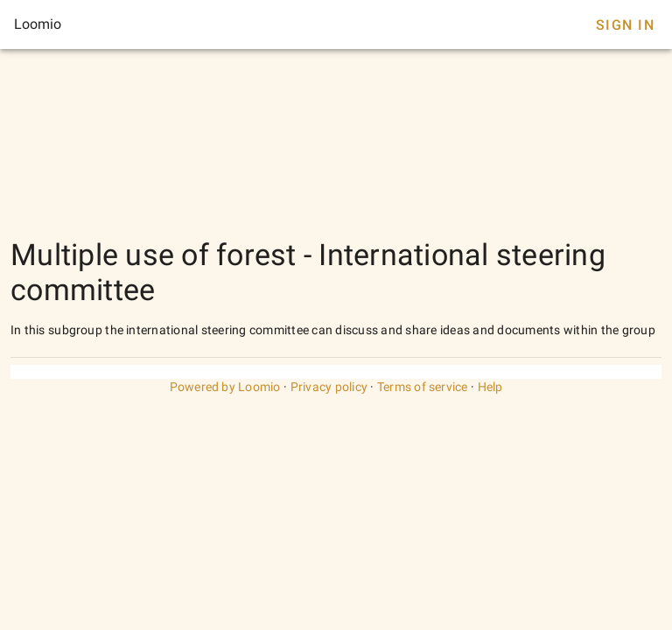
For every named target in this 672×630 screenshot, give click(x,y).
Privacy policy (329, 387)
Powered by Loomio (225, 387)
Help (490, 387)
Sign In (625, 25)
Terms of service (423, 387)
